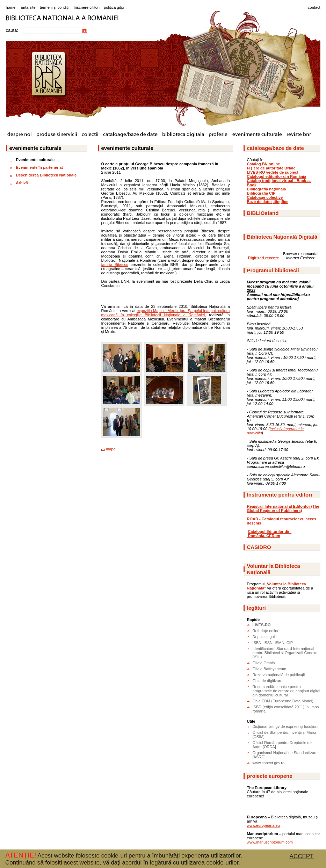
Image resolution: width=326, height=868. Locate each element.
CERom (273, 536)
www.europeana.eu (263, 825)
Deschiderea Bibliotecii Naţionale (46, 175)
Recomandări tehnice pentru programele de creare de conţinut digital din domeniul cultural (287, 691)
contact (314, 7)
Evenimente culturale (35, 160)
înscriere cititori (87, 7)
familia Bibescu (115, 265)
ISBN (257, 643)
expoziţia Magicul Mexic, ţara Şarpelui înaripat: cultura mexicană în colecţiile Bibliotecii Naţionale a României (166, 313)
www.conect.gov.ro (269, 763)
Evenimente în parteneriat (40, 167)
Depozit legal (264, 637)
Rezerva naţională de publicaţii (279, 675)
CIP (290, 643)
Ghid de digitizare (268, 681)
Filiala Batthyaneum (270, 669)
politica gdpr (114, 7)
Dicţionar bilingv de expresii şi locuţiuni (285, 726)
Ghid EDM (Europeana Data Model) (283, 701)
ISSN (268, 643)
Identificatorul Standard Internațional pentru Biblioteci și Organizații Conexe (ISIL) (285, 653)
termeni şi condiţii (55, 7)
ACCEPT (302, 856)
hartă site (27, 7)
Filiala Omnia (264, 663)
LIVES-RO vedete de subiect (273, 172)
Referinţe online (266, 631)
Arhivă (22, 183)
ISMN (280, 643)
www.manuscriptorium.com (270, 842)
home (11, 7)
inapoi (111, 449)
